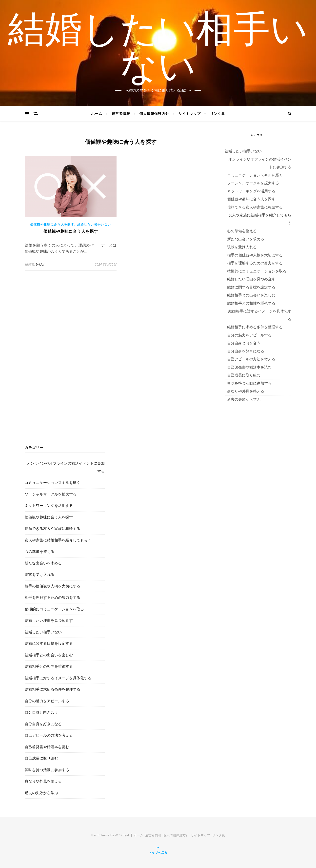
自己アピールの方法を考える (251, 359)
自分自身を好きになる (246, 351)
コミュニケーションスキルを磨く (255, 175)
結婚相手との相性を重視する (251, 303)
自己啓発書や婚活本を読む (249, 367)
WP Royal (122, 835)
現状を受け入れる (242, 247)
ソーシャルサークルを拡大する (253, 183)
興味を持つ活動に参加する (249, 383)
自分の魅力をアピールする (249, 335)
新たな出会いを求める (246, 239)
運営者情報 (121, 114)
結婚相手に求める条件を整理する (255, 327)
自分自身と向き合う (244, 343)
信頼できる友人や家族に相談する (255, 207)
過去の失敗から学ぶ (244, 399)
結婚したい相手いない (158, 50)
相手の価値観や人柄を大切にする (255, 255)
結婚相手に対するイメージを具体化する (260, 315)
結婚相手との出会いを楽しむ (251, 295)
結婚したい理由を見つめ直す (251, 279)
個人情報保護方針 (154, 114)
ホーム (97, 114)
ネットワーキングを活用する (251, 191)
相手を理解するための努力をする (255, 263)
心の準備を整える (242, 231)
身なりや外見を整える (246, 391)
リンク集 (217, 114)
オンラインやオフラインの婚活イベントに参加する (260, 163)
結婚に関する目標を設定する (251, 287)
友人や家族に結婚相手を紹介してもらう (260, 219)
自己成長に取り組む (244, 375)
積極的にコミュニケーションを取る (257, 271)
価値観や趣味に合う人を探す (52, 224)
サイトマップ (190, 114)
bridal (40, 264)
